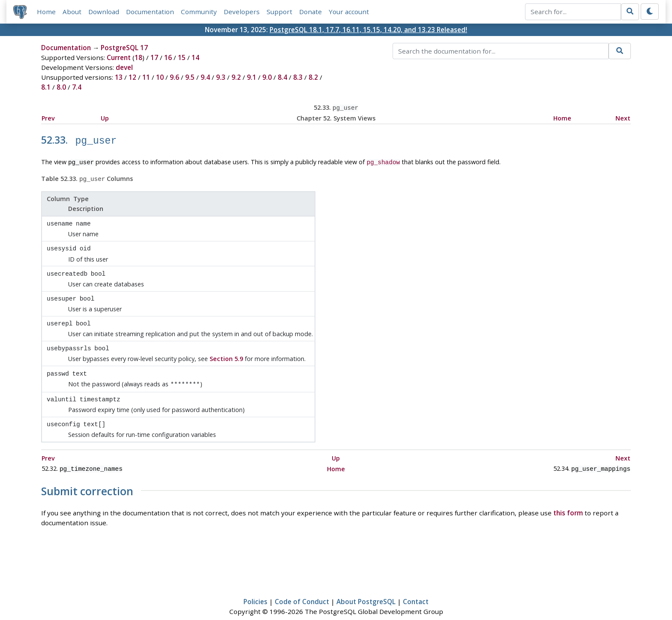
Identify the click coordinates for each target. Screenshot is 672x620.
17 (154, 57)
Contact (416, 588)
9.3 (221, 77)
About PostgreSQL (366, 588)
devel (124, 67)
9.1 (252, 77)
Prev (48, 117)
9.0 (267, 77)
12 (132, 77)
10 (160, 77)
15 (182, 57)
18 (138, 57)
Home (46, 12)
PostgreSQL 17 (124, 48)
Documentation (150, 12)
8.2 (313, 77)
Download (104, 12)
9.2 (236, 77)
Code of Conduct (302, 588)
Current (119, 57)
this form (568, 500)
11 (146, 77)
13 (119, 77)
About (72, 12)
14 (195, 57)
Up (105, 117)
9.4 (205, 77)
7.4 (77, 87)
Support (279, 12)
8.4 (282, 77)
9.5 (190, 77)
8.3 (298, 77)
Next (623, 117)
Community (199, 12)
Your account (349, 12)
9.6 (174, 77)
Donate (310, 12)
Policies (255, 588)
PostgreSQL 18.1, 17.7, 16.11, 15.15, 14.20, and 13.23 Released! (368, 30)
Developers (242, 12)
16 (168, 57)
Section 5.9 (226, 350)
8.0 (61, 87)
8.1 (46, 87)
